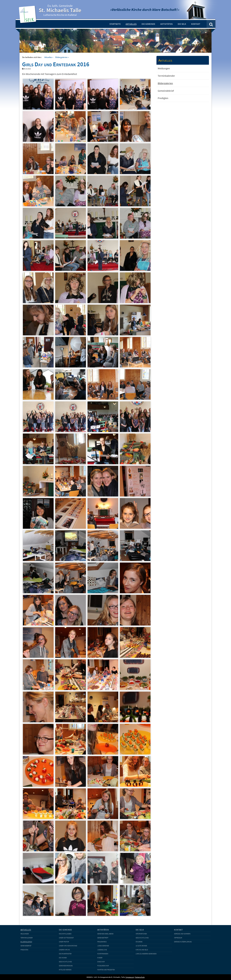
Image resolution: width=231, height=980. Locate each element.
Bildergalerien (61, 57)
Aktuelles (131, 24)
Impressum (178, 938)
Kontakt (196, 24)
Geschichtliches (65, 962)
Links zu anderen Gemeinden (146, 954)
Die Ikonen (63, 958)
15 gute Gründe (141, 946)
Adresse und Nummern (182, 934)
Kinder (100, 958)
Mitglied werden (65, 970)
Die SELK (182, 24)
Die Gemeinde (148, 24)
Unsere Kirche (64, 950)
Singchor (101, 962)
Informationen (141, 934)
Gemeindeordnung (66, 966)
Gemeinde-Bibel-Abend (105, 934)
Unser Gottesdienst (66, 938)
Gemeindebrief (166, 91)
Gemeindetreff (103, 938)
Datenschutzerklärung (183, 942)
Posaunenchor (103, 966)
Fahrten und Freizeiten (106, 970)
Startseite (115, 24)
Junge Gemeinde (103, 946)
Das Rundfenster (65, 954)
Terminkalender (166, 76)
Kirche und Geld (142, 950)
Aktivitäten (166, 24)
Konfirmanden (103, 954)
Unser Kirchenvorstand (68, 946)
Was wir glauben (65, 934)
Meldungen (164, 68)
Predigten (163, 98)
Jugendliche (102, 950)
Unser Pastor (64, 942)
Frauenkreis (102, 942)
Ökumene (139, 942)
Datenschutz (140, 977)
